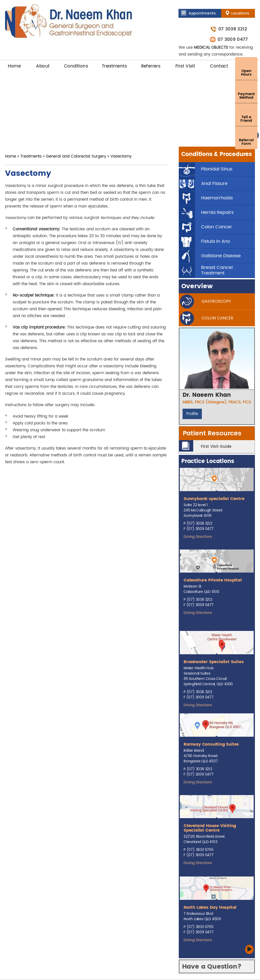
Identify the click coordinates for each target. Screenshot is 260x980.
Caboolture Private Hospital (213, 580)
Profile (192, 414)
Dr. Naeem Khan (207, 395)
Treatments (31, 156)
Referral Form (246, 142)
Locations (240, 13)
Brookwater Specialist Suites (214, 662)
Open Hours (246, 73)
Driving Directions (198, 537)
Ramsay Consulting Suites (211, 744)
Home (11, 156)
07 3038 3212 (232, 29)
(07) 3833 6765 (200, 850)
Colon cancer (217, 318)
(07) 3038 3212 (199, 523)
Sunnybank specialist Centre (214, 499)
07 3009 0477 (232, 39)
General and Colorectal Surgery (76, 156)
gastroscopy (216, 301)
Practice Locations (208, 461)
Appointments (202, 13)
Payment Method (246, 96)
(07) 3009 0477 (200, 529)
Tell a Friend (246, 119)
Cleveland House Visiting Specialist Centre (210, 828)
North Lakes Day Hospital (210, 907)
